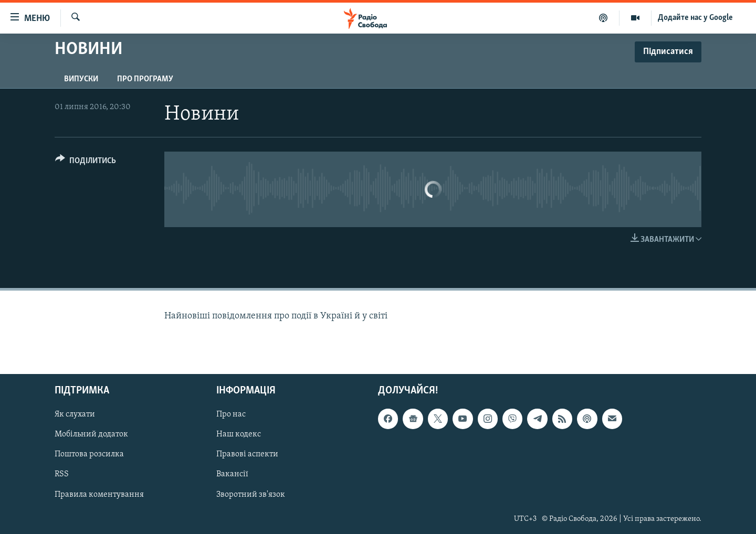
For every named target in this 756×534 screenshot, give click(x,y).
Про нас (231, 415)
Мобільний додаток (91, 435)
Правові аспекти (247, 455)
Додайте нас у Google (695, 18)
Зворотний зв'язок (251, 495)
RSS (62, 475)
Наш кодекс (239, 435)
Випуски (81, 79)
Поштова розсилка (89, 455)
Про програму (145, 79)
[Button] (86, 162)
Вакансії (232, 475)
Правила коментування (99, 495)
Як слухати (75, 415)
